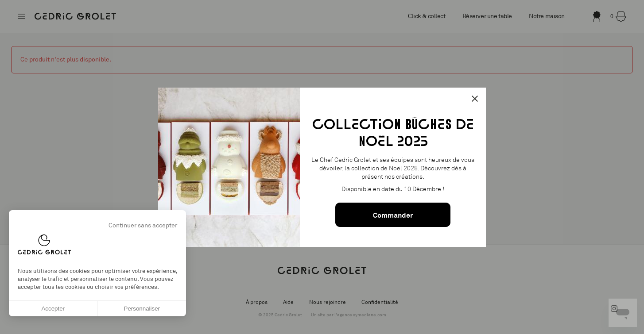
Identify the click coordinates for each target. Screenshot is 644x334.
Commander (393, 215)
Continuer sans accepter (143, 225)
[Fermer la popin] (475, 99)
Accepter (53, 309)
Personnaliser (142, 309)
